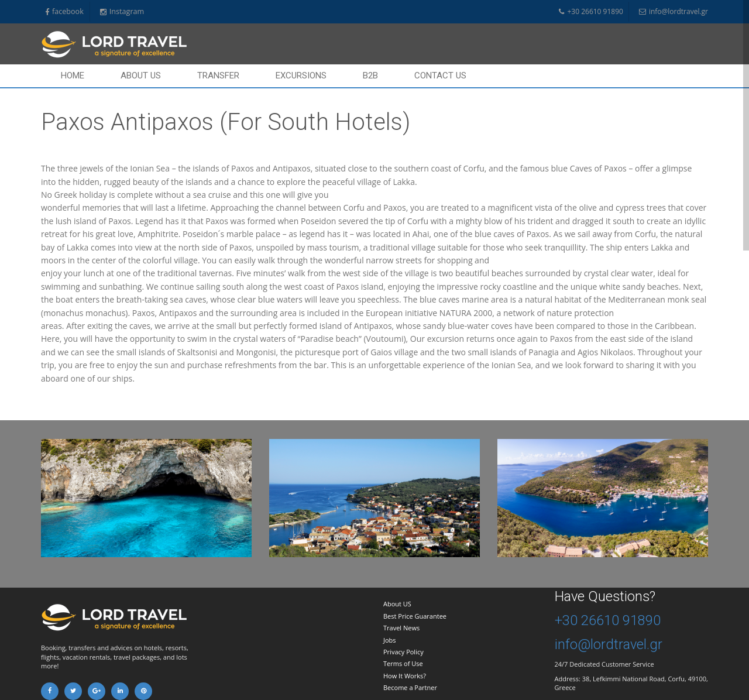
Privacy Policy (403, 652)
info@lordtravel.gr (674, 12)
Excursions (301, 76)
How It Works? (405, 676)
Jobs (390, 640)
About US (397, 604)
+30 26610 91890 (591, 12)
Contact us (440, 76)
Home (73, 76)
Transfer (218, 76)
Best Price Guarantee (415, 616)
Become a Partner (410, 687)
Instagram (122, 12)
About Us (141, 76)
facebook (64, 12)
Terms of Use (403, 663)
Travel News (401, 628)
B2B (370, 76)
